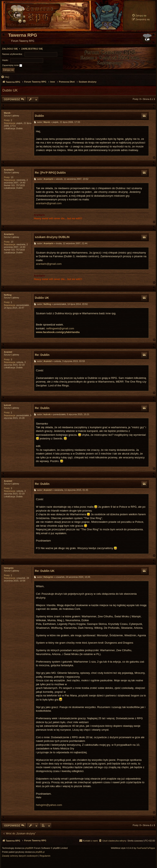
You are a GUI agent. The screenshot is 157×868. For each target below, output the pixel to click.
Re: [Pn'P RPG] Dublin (50, 173)
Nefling (8, 295)
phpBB (29, 848)
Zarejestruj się (32, 49)
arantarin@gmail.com (49, 203)
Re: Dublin (42, 355)
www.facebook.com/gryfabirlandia (58, 332)
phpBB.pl (40, 852)
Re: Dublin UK (45, 571)
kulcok (7, 405)
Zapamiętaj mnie (12, 65)
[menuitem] (139, 15)
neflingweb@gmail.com (60, 328)
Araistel (8, 352)
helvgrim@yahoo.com (49, 805)
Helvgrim (9, 568)
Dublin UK (10, 90)
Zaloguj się (10, 49)
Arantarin (9, 170)
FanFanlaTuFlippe (146, 848)
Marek (7, 113)
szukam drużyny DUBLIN (52, 237)
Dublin (39, 116)
